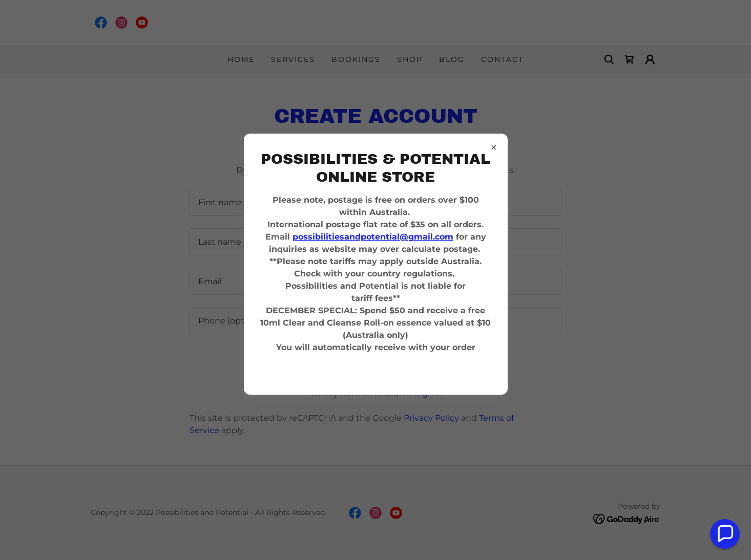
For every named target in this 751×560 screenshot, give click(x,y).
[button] (725, 534)
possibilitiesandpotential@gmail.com (373, 237)
